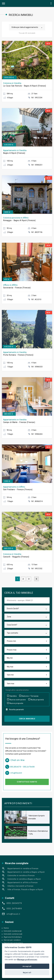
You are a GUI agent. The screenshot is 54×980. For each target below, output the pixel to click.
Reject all (27, 973)
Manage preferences (27, 960)
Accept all (27, 966)
